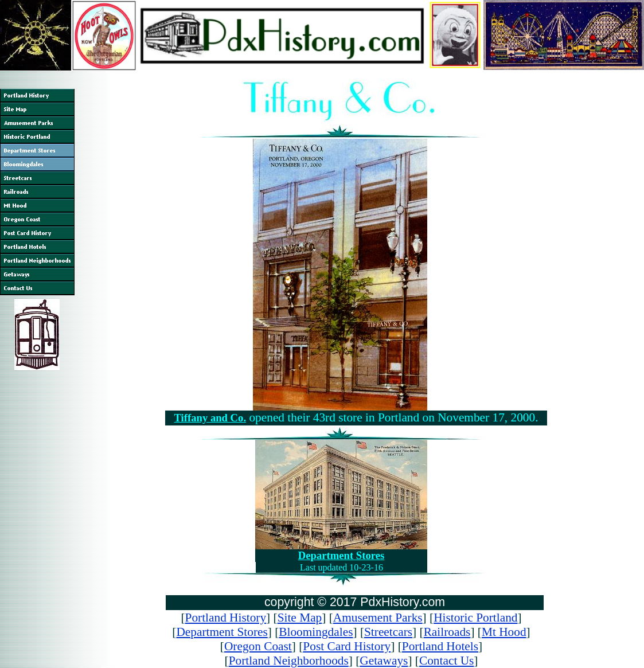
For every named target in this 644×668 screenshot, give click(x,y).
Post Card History (347, 646)
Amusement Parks (378, 618)
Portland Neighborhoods (289, 661)
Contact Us (446, 661)
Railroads (447, 632)
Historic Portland (475, 618)
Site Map (300, 618)
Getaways (384, 661)
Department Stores (341, 555)
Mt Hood (504, 632)
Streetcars (388, 632)
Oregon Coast (258, 646)
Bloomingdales (316, 632)
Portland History (226, 618)
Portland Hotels (440, 646)
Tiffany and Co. (210, 418)
